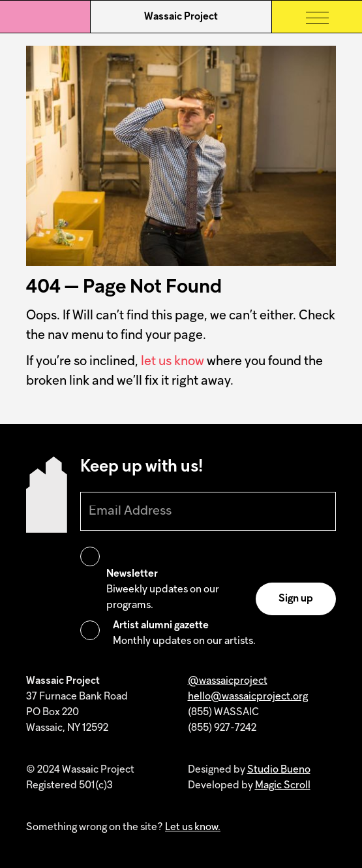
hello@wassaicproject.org (248, 697)
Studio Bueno (279, 770)
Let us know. (193, 828)
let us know (173, 362)
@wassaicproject (228, 681)
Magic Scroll (283, 786)
